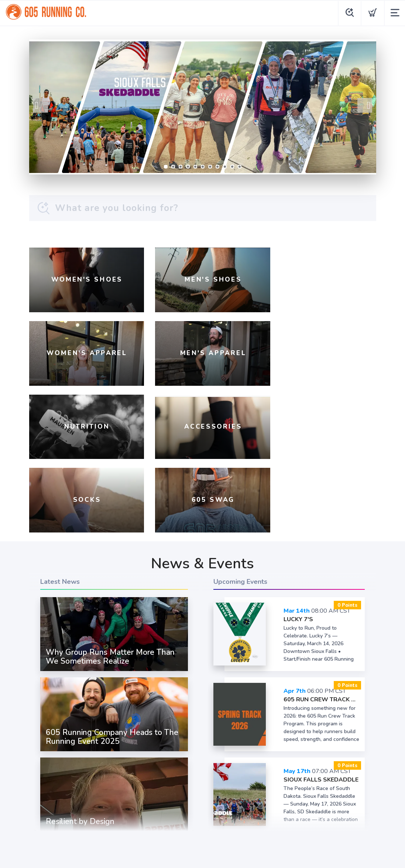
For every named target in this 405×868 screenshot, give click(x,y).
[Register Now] (203, 107)
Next (365, 105)
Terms (161, 805)
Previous (41, 105)
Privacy (185, 805)
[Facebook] (169, 786)
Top (204, 854)
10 (232, 167)
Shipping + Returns (227, 805)
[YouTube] (236, 786)
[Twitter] (214, 786)
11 (240, 167)
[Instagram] (192, 786)
